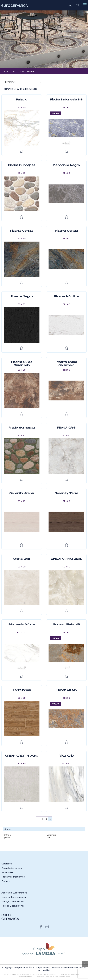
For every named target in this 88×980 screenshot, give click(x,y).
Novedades (7, 872)
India (8, 838)
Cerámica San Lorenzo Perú (70, 974)
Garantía (6, 881)
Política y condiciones (13, 906)
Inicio (7, 71)
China (8, 835)
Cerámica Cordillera (25, 977)
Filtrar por (9, 82)
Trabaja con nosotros (13, 901)
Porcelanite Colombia (44, 977)
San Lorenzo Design (63, 977)
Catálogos (7, 864)
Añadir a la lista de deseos (22, 151)
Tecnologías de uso (12, 868)
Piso (22, 71)
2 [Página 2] (46, 819)
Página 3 (31, 71)
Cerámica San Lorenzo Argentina (17, 974)
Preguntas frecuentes (13, 877)
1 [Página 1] (43, 819)
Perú (49, 838)
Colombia (51, 835)
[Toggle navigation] (85, 5)
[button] (70, 5)
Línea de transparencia (14, 897)
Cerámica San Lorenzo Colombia (44, 974)
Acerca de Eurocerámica (14, 893)
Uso (14, 71)
